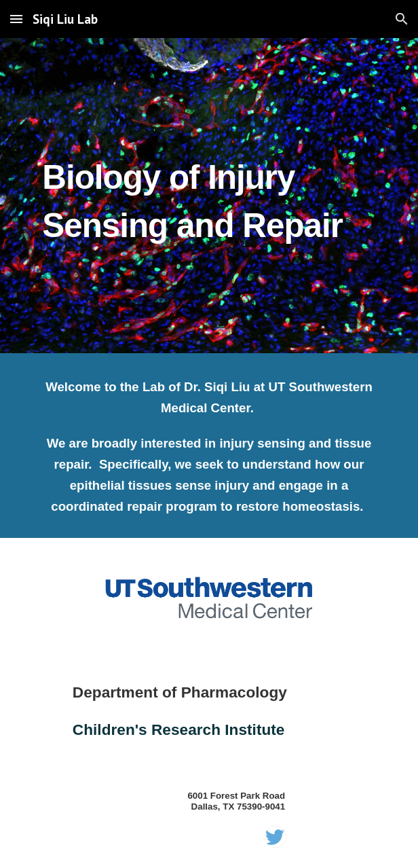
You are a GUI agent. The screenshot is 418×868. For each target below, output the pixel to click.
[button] (16, 19)
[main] (209, 195)
